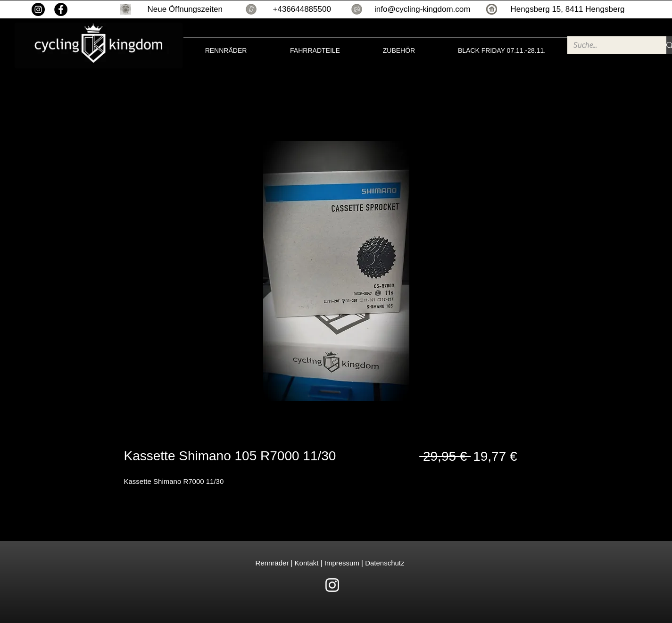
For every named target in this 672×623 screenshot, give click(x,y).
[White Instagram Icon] (332, 585)
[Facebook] (61, 9)
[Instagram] (38, 9)
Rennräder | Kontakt (288, 563)
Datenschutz (385, 563)
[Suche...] (610, 45)
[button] (126, 9)
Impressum (341, 563)
